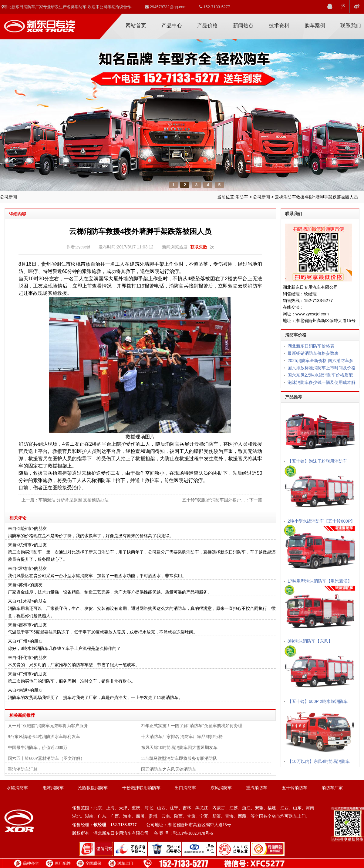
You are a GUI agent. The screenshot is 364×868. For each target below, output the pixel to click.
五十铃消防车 (295, 788)
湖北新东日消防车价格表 (311, 346)
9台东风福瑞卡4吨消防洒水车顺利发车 (44, 737)
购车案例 (315, 26)
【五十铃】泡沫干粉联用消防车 (317, 461)
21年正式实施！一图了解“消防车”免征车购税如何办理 (192, 726)
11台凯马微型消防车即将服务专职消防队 (179, 758)
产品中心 (172, 26)
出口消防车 (185, 788)
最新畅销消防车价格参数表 (313, 353)
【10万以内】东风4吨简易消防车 (319, 761)
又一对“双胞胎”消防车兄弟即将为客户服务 (48, 726)
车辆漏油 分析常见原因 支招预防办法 (74, 500)
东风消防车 (221, 788)
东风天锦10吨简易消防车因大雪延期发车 (179, 748)
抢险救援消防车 (93, 788)
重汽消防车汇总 (23, 769)
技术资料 (279, 26)
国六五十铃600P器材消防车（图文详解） (46, 758)
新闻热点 (243, 26)
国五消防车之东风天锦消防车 (169, 769)
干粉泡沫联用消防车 (141, 788)
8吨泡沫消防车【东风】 (310, 641)
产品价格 (207, 26)
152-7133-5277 (215, 7)
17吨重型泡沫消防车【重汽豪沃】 (320, 581)
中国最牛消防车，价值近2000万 (38, 748)
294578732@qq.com (166, 7)
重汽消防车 (257, 788)
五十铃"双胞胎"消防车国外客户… (214, 500)
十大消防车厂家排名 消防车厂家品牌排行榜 (182, 737)
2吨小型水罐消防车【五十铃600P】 (321, 521)
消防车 (242, 197)
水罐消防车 (17, 788)
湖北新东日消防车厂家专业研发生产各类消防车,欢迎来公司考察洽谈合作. (67, 7)
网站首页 (136, 26)
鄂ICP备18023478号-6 (193, 833)
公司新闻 (261, 197)
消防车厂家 (39, 24)
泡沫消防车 (53, 788)
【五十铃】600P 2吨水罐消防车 (318, 701)
